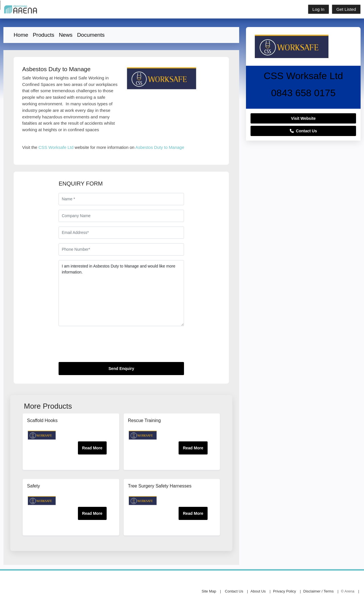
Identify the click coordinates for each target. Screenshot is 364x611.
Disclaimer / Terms (319, 591)
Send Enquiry (121, 369)
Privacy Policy (285, 591)
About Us (258, 591)
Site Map (209, 591)
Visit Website (303, 118)
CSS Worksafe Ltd (56, 147)
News (66, 35)
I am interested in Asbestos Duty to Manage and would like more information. (121, 293)
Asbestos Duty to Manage (160, 147)
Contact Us (303, 131)
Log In (318, 9)
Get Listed (346, 9)
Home (21, 35)
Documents (91, 35)
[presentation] (102, 346)
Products (44, 35)
